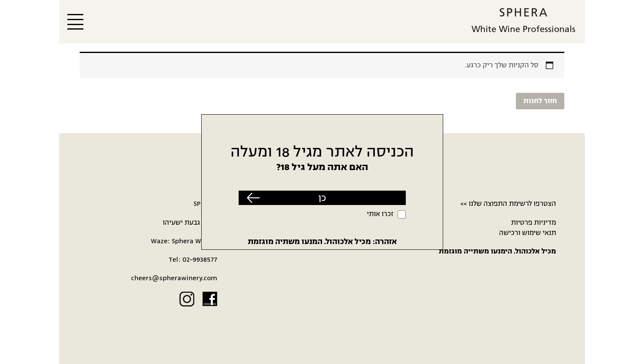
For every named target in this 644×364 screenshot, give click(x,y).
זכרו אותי (380, 214)
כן (322, 198)
